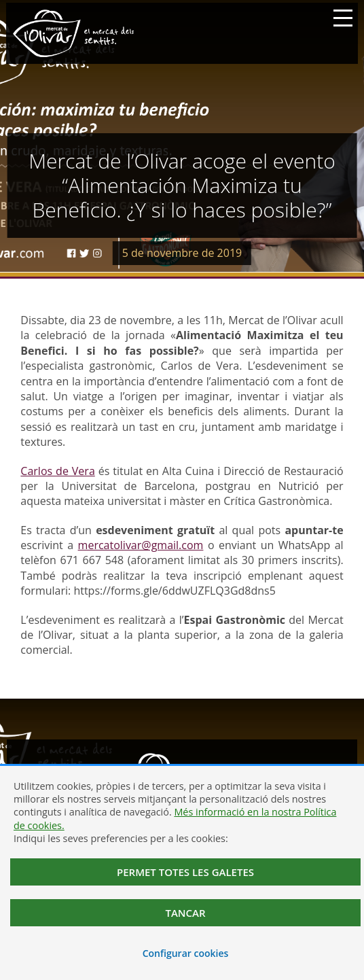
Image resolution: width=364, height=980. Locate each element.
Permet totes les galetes (185, 872)
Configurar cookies (186, 953)
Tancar (185, 913)
